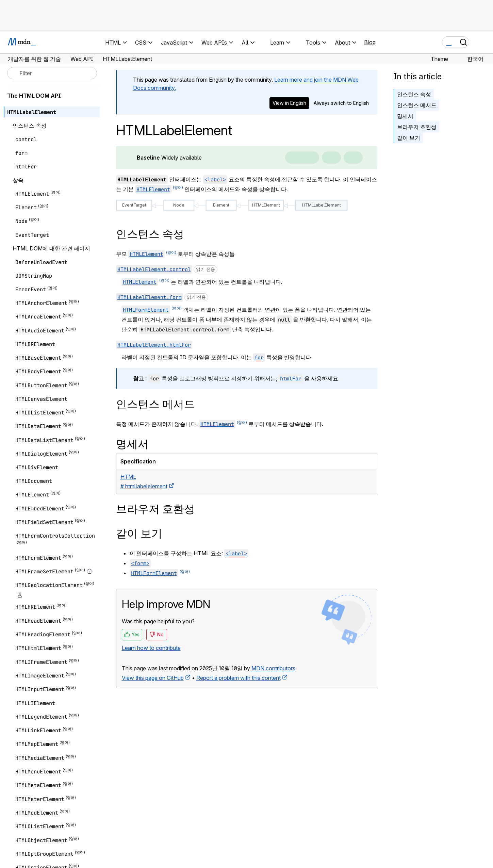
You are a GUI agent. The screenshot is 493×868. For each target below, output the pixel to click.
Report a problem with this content (239, 678)
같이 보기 (409, 138)
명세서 (405, 116)
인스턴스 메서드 (417, 105)
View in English (289, 103)
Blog (370, 42)
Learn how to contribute (151, 648)
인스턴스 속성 (414, 94)
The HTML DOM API (34, 96)
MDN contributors (273, 668)
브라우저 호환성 (417, 127)
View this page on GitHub (153, 678)
